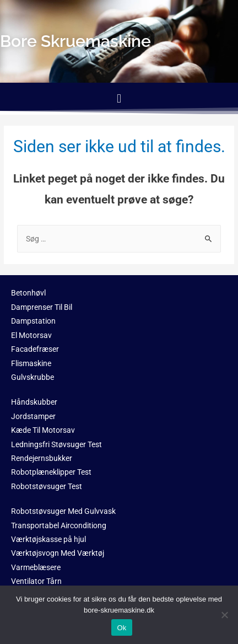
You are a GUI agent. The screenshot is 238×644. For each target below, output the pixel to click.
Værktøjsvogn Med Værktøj (58, 553)
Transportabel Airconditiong (59, 525)
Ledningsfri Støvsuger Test (56, 444)
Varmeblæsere (36, 567)
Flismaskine (31, 363)
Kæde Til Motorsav (43, 430)
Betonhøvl (28, 293)
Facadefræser (35, 349)
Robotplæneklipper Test (51, 472)
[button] (119, 98)
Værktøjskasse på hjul (48, 539)
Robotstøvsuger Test (47, 486)
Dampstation (33, 321)
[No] (224, 615)
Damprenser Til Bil (42, 307)
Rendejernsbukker (42, 458)
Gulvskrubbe (33, 377)
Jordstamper (33, 416)
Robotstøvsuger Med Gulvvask (63, 511)
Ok (121, 628)
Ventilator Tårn (36, 581)
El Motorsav (31, 335)
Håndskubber (34, 402)
